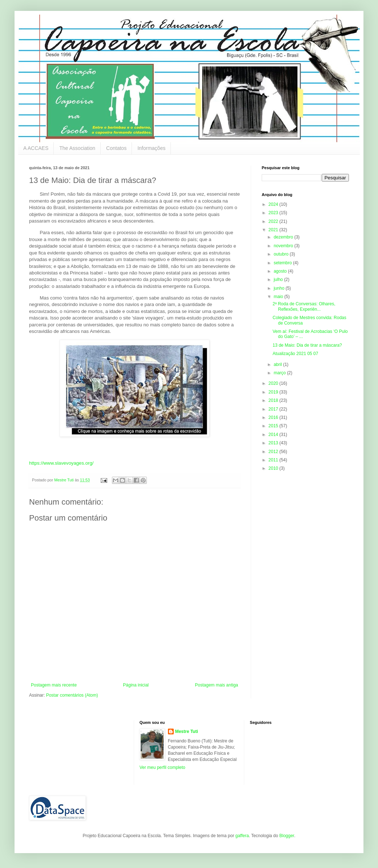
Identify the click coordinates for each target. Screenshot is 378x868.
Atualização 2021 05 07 (295, 354)
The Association (77, 148)
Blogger (287, 836)
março (280, 373)
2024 (274, 204)
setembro (283, 263)
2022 (274, 221)
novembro (284, 246)
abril (278, 364)
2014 (274, 435)
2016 (274, 417)
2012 (274, 452)
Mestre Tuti (187, 732)
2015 (274, 426)
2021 (274, 230)
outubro (282, 254)
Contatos (116, 148)
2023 (274, 213)
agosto (281, 271)
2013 (274, 443)
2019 (274, 392)
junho (280, 288)
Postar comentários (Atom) (72, 695)
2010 (274, 468)
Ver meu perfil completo (162, 767)
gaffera (242, 836)
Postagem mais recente (54, 685)
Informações (151, 148)
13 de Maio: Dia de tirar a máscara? (307, 345)
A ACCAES (36, 148)
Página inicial (136, 685)
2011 (274, 460)
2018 (274, 400)
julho (279, 280)
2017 (274, 409)
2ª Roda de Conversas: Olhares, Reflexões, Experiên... (304, 306)
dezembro (284, 237)
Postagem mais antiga (216, 685)
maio (279, 297)
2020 (274, 383)
